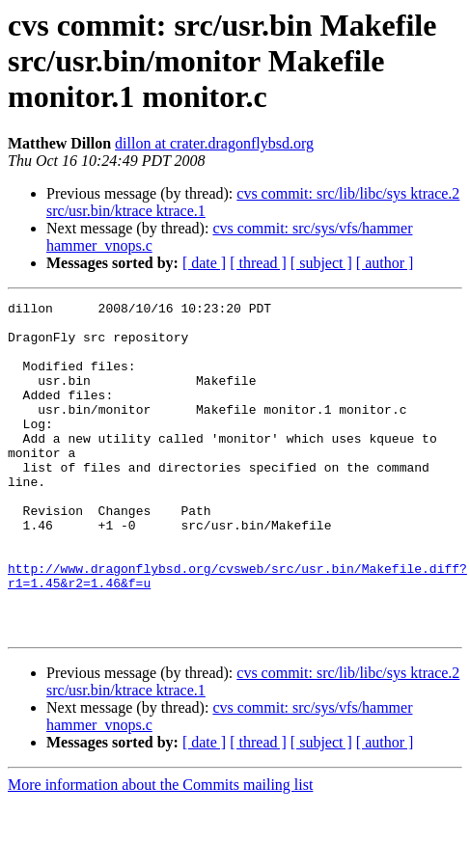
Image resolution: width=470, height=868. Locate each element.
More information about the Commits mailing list (160, 851)
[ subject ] (321, 263)
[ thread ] (258, 263)
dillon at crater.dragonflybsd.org (214, 143)
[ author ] (385, 263)
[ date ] (204, 263)
